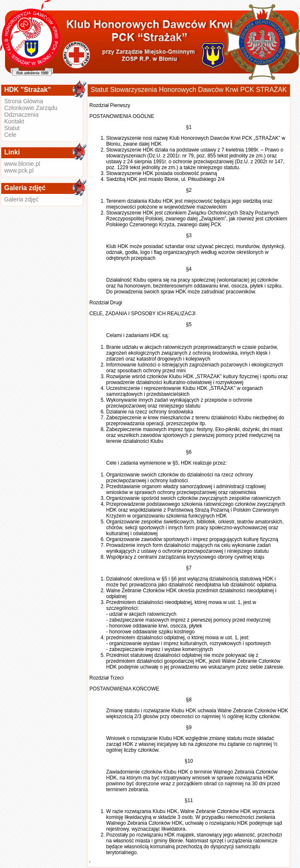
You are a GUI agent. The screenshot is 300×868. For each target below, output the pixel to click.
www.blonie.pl (22, 164)
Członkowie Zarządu (31, 108)
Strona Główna (24, 101)
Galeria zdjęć (21, 199)
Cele (10, 135)
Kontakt (14, 121)
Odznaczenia (21, 115)
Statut (12, 128)
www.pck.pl (19, 170)
